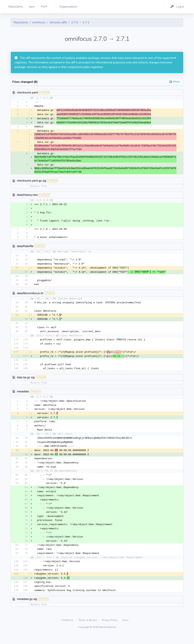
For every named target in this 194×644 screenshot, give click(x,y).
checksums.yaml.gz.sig (31, 181)
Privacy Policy (110, 630)
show (176, 82)
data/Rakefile (25, 248)
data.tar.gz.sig (26, 382)
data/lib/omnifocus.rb (30, 296)
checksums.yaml (27, 92)
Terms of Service (88, 630)
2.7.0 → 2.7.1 (80, 22)
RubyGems (21, 22)
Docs (126, 630)
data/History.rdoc (27, 196)
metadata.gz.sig (27, 609)
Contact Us (68, 630)
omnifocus (39, 22)
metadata (23, 396)
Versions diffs (58, 22)
